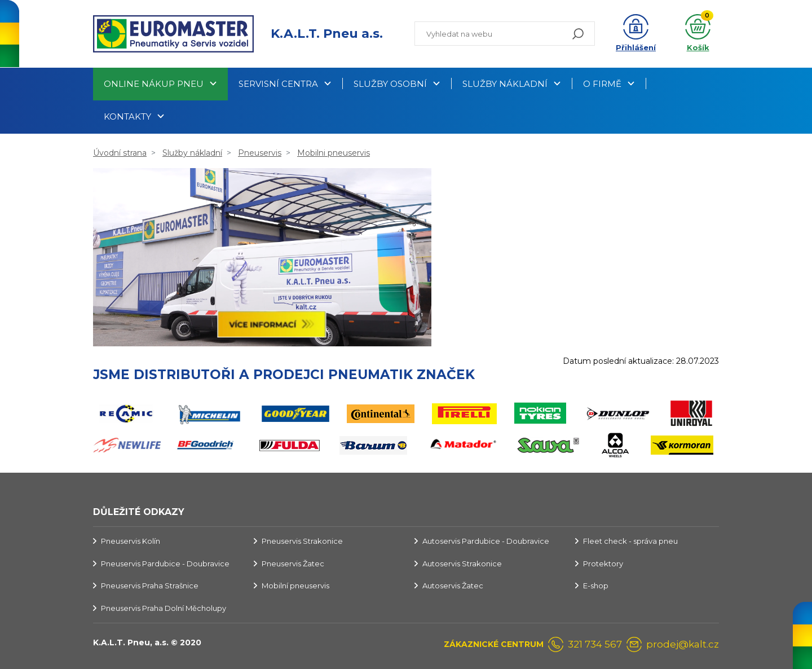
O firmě (602, 84)
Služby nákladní (505, 84)
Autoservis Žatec (453, 586)
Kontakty (127, 116)
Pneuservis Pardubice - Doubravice (165, 564)
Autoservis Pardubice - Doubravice (486, 541)
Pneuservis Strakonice (302, 541)
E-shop (596, 586)
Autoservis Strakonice (462, 564)
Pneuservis (260, 153)
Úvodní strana (120, 153)
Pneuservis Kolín (131, 541)
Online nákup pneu (154, 84)
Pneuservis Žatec (293, 564)
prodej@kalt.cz (683, 644)
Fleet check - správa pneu (630, 541)
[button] (636, 34)
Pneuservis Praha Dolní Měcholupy (164, 608)
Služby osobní (390, 84)
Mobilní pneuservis (295, 586)
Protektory (603, 564)
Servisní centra (278, 84)
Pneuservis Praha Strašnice (150, 586)
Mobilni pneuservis (334, 153)
